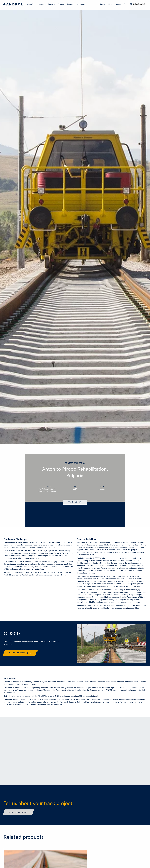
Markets (61, 4)
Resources (81, 4)
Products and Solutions (46, 4)
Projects (70, 4)
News (110, 4)
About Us (31, 4)
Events (103, 4)
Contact (119, 4)
